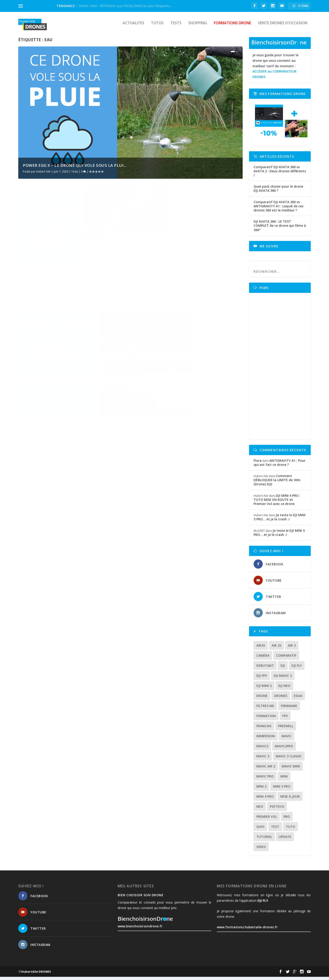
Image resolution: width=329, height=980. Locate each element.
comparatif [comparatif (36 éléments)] (286, 659)
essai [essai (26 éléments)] (298, 699)
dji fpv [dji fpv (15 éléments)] (262, 679)
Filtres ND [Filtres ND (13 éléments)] (265, 709)
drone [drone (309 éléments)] (262, 699)
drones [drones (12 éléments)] (281, 699)
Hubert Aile (43, 175)
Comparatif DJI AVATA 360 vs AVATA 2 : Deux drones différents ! (280, 174)
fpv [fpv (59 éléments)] (285, 719)
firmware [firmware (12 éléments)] (289, 709)
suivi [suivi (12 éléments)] (260, 830)
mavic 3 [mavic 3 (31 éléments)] (263, 759)
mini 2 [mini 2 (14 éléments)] (261, 790)
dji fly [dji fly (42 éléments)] (297, 669)
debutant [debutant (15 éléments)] (265, 669)
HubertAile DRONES (36, 975)
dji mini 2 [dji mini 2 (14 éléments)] (264, 689)
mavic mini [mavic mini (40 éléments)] (291, 769)
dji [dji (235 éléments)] (283, 669)
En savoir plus (38, 297)
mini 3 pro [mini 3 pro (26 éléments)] (282, 790)
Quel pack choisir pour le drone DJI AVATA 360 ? (278, 192)
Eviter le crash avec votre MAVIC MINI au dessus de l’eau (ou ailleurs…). (185, 264)
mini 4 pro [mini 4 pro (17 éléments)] (265, 800)
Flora (258, 464)
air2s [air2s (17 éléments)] (261, 649)
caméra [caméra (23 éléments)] (263, 659)
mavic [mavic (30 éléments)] (287, 739)
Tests (176, 26)
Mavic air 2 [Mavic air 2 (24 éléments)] (266, 769)
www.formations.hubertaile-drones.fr (247, 930)
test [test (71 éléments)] (275, 830)
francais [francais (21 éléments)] (264, 729)
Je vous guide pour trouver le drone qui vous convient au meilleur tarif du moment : (275, 69)
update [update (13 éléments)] (285, 840)
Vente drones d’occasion (283, 26)
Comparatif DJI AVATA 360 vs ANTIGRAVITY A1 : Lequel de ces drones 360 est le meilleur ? (279, 209)
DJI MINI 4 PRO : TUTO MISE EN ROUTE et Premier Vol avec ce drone (277, 503)
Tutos (157, 26)
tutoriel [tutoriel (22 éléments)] (264, 840)
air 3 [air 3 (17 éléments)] (292, 649)
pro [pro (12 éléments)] (287, 820)
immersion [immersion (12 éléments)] (266, 739)
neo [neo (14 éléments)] (260, 810)
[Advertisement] (281, 369)
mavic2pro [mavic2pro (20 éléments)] (284, 749)
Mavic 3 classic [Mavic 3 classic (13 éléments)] (289, 759)
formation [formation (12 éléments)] (266, 719)
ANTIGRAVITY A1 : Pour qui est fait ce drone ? (280, 466)
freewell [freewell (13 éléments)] (286, 729)
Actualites (133, 26)
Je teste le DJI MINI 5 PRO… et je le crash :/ (280, 520)
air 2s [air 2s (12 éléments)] (276, 649)
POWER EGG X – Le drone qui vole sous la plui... (75, 169)
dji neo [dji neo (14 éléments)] (284, 689)
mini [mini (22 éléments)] (284, 779)
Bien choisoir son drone (141, 898)
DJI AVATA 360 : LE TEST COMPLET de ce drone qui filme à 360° (280, 229)
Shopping (198, 26)
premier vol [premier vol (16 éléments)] (267, 820)
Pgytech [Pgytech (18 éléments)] (277, 810)
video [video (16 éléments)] (261, 850)
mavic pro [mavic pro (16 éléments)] (265, 779)
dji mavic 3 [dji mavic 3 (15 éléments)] (283, 679)
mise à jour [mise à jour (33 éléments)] (290, 800)
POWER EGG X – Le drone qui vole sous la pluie (69, 264)
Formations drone (232, 26)
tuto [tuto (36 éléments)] (291, 830)
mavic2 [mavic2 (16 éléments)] (262, 749)
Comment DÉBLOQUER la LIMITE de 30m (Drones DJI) (277, 483)
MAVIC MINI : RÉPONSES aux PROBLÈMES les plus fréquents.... (126, 6)
